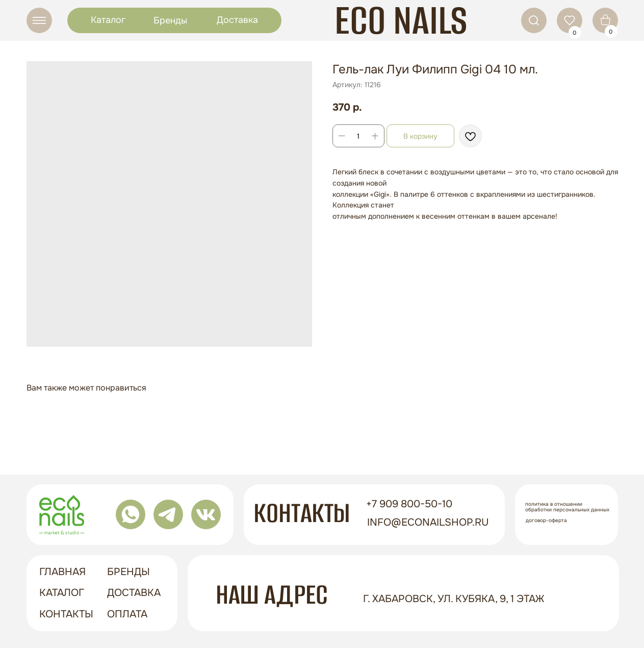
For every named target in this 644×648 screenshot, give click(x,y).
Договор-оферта (546, 520)
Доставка (237, 20)
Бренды (170, 20)
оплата (127, 614)
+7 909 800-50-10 (409, 504)
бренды (128, 572)
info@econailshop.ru (428, 522)
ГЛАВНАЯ (62, 572)
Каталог (108, 20)
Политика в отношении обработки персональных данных (567, 507)
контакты (66, 614)
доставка (134, 593)
